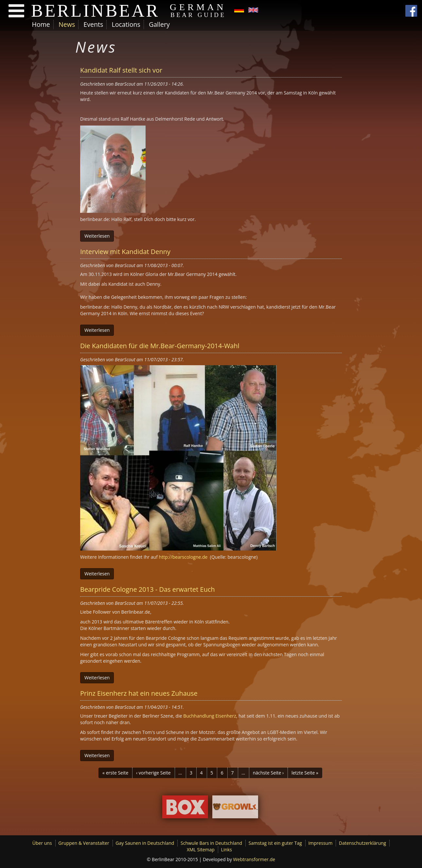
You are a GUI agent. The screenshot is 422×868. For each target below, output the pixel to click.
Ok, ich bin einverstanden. (325, 847)
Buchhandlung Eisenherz (209, 716)
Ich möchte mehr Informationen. (80, 864)
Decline (367, 847)
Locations (126, 24)
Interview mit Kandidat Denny (125, 252)
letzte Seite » (305, 773)
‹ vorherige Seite (153, 773)
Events (93, 24)
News (67, 24)
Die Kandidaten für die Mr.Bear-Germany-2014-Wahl (160, 346)
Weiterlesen (97, 236)
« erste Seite (115, 773)
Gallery (159, 24)
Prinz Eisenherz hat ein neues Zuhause (139, 693)
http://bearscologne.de (183, 557)
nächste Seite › (268, 773)
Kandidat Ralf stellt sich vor (121, 70)
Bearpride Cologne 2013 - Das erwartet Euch (148, 589)
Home (41, 24)
